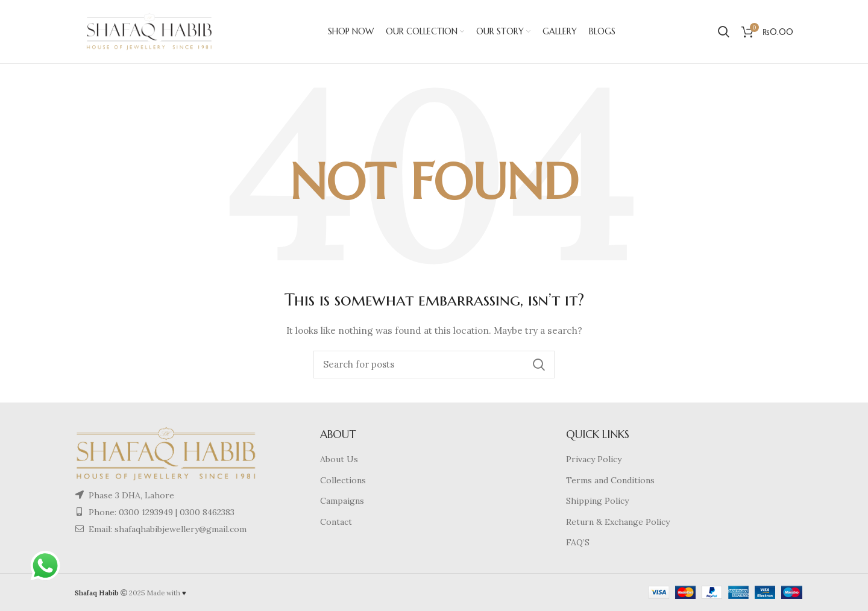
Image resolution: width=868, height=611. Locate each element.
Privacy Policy (594, 459)
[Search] (434, 365)
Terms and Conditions (610, 480)
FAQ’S (578, 542)
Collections (343, 480)
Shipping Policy (597, 501)
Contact (336, 522)
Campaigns (342, 501)
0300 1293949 (145, 512)
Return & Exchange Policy (618, 522)
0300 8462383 (207, 512)
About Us (339, 459)
